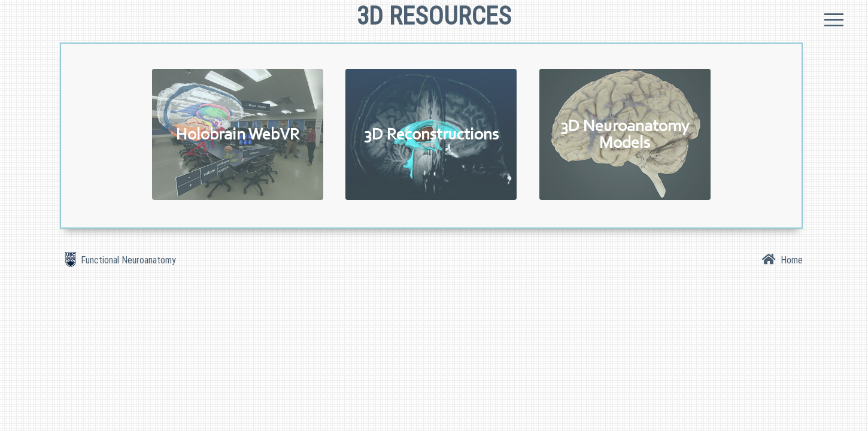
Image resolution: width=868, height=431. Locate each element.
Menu (834, 19)
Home (789, 260)
